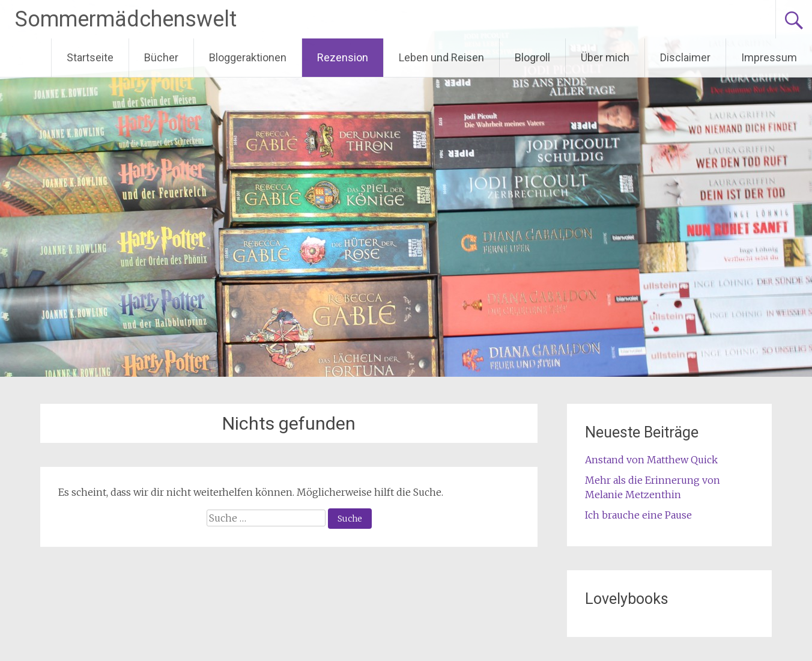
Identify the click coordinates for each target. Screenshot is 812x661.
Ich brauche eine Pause (638, 515)
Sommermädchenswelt (126, 19)
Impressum (769, 57)
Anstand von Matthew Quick (651, 460)
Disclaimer (685, 57)
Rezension (343, 57)
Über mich (605, 57)
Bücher (161, 57)
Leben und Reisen (441, 57)
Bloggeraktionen (248, 57)
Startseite (90, 57)
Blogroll (532, 57)
